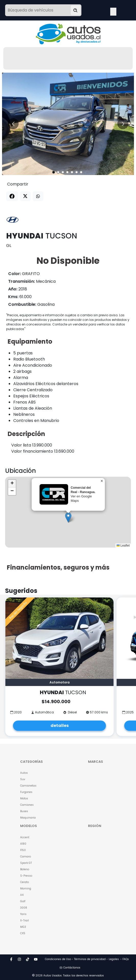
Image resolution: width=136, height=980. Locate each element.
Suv (23, 779)
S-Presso (26, 876)
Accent (25, 837)
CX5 (23, 933)
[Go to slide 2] (58, 172)
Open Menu (113, 11)
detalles (60, 726)
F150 (23, 850)
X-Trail (24, 921)
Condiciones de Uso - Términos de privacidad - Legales (82, 959)
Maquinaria (28, 818)
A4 (22, 895)
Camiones (27, 805)
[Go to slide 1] (54, 172)
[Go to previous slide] (13, 124)
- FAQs (125, 959)
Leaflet (123, 546)
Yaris (23, 914)
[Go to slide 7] (81, 172)
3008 (24, 908)
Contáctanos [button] (70, 968)
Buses (24, 811)
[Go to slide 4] (67, 172)
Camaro (26, 857)
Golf (23, 901)
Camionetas (28, 786)
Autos (24, 773)
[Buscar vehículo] (76, 10)
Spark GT (26, 863)
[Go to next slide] (123, 124)
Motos (24, 798)
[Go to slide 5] (72, 172)
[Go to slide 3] (63, 172)
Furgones (26, 792)
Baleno (25, 869)
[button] (68, 518)
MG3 (23, 927)
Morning (26, 889)
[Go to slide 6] (77, 172)
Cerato (24, 882)
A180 (23, 844)
